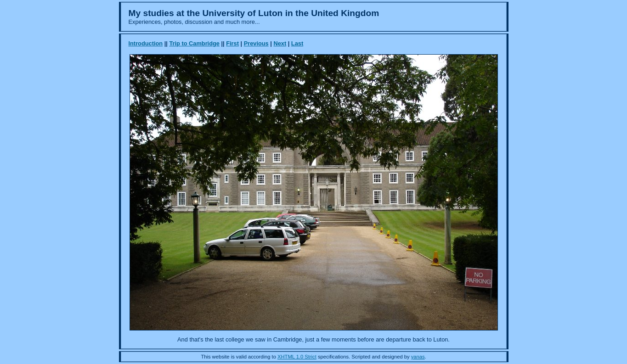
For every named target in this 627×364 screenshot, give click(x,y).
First (232, 43)
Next (280, 43)
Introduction (146, 43)
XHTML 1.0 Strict (297, 357)
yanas (418, 357)
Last (297, 43)
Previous (256, 43)
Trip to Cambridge (194, 43)
